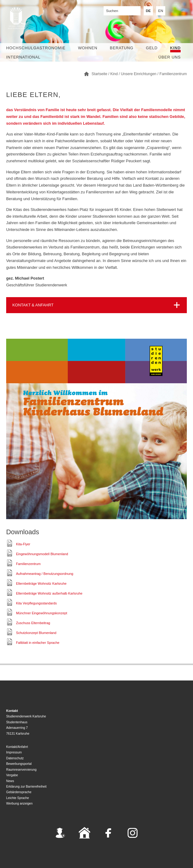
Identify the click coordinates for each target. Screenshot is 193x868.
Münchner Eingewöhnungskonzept (42, 613)
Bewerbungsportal (19, 764)
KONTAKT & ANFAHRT (33, 305)
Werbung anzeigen (19, 803)
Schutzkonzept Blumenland (36, 633)
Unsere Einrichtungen (139, 74)
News (10, 781)
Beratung (121, 48)
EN (161, 11)
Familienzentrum (173, 74)
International (23, 57)
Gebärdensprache (19, 792)
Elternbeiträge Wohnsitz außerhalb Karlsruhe (49, 593)
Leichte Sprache (18, 798)
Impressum (14, 752)
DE (148, 11)
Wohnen (88, 48)
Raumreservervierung (21, 770)
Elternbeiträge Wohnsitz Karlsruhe (41, 583)
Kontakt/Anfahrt (17, 747)
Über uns (170, 57)
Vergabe (12, 775)
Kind (175, 48)
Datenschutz (15, 758)
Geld (152, 48)
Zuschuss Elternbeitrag (33, 623)
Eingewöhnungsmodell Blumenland (42, 554)
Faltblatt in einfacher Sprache (38, 643)
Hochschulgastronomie (36, 48)
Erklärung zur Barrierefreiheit (26, 787)
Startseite (99, 74)
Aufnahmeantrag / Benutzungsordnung (45, 574)
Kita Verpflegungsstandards (36, 603)
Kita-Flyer (23, 544)
